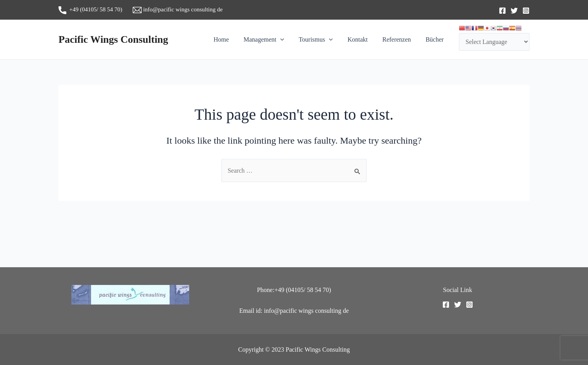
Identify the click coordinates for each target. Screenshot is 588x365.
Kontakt (363, 39)
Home (233, 39)
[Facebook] (502, 11)
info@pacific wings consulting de (178, 9)
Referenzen (400, 39)
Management (273, 40)
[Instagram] (526, 11)
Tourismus (323, 40)
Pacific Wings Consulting (113, 39)
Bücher (436, 39)
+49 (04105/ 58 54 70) (96, 9)
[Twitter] (514, 11)
